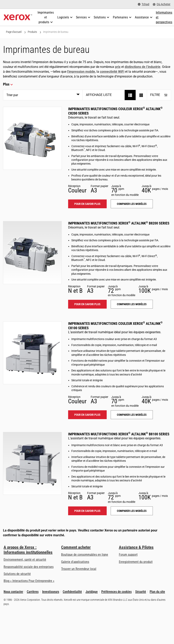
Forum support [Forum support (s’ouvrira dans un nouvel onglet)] (128, 555)
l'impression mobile (81, 72)
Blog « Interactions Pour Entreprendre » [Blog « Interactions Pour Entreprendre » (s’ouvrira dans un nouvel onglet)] (29, 581)
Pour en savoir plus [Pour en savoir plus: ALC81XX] (87, 415)
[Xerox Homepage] (18, 17)
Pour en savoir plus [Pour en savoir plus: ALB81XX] (87, 511)
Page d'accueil (14, 32)
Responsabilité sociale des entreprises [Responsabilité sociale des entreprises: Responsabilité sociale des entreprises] (29, 567)
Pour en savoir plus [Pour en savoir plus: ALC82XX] (87, 204)
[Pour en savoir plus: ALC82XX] (32, 138)
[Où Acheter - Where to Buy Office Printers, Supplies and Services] (162, 4)
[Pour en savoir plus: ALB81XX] (32, 463)
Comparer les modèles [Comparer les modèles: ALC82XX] (132, 204)
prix (118, 67)
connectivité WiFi (112, 72)
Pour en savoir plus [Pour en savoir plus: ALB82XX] (87, 304)
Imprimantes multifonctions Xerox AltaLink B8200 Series (119, 223)
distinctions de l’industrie (143, 67)
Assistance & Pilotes (136, 547)
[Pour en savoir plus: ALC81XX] (32, 353)
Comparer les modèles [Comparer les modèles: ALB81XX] (132, 511)
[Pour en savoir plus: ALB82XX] (32, 253)
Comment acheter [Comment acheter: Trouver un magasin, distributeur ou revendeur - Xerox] (76, 547)
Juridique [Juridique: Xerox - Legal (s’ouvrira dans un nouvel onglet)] (92, 592)
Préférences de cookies (116, 592)
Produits (32, 32)
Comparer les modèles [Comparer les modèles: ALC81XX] (132, 415)
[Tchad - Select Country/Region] (144, 4)
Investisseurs (51, 592)
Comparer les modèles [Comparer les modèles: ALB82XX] (132, 304)
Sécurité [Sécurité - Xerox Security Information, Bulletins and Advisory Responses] (141, 592)
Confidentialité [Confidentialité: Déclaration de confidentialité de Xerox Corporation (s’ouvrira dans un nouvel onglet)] (72, 592)
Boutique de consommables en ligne (85, 555)
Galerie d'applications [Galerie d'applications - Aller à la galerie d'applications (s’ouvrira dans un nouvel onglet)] (75, 562)
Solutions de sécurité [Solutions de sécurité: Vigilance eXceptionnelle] (17, 574)
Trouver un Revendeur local (79, 569)
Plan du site (157, 592)
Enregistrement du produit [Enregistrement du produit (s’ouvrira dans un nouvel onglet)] (136, 562)
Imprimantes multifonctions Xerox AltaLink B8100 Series (119, 434)
